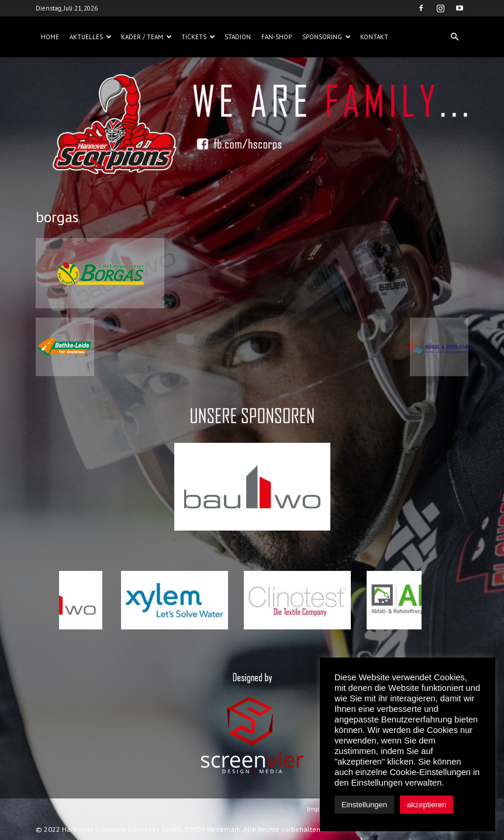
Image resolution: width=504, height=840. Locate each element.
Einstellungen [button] (364, 805)
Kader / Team (146, 37)
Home (50, 37)
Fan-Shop (277, 37)
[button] (454, 37)
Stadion (238, 37)
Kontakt (374, 37)
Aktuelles (91, 37)
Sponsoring (327, 37)
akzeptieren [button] (427, 805)
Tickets (198, 37)
